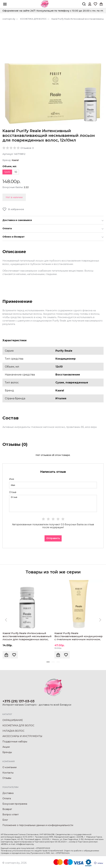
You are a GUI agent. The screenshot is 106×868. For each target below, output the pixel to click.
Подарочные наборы (15, 742)
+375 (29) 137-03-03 (18, 701)
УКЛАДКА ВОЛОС (13, 731)
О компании (10, 767)
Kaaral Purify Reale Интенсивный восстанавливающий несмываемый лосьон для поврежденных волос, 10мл (27, 638)
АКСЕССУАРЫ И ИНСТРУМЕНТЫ (22, 736)
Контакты (8, 773)
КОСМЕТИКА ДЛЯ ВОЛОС (18, 725)
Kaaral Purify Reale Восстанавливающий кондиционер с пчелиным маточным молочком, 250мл (79, 638)
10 (16, 172)
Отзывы (7, 778)
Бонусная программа (15, 804)
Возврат (7, 809)
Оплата (7, 798)
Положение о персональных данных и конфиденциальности (38, 825)
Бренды (7, 752)
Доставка (8, 793)
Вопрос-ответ (11, 814)
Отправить (53, 538)
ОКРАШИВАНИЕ (13, 720)
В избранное (16, 209)
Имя (12, 479)
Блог (5, 820)
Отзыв (13, 492)
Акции (6, 747)
